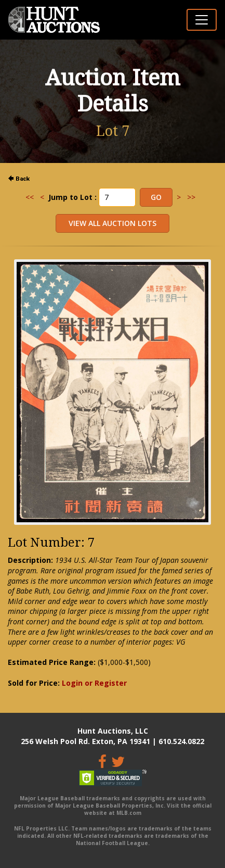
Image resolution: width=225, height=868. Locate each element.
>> (191, 197)
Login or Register (94, 683)
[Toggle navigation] (202, 20)
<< (30, 197)
